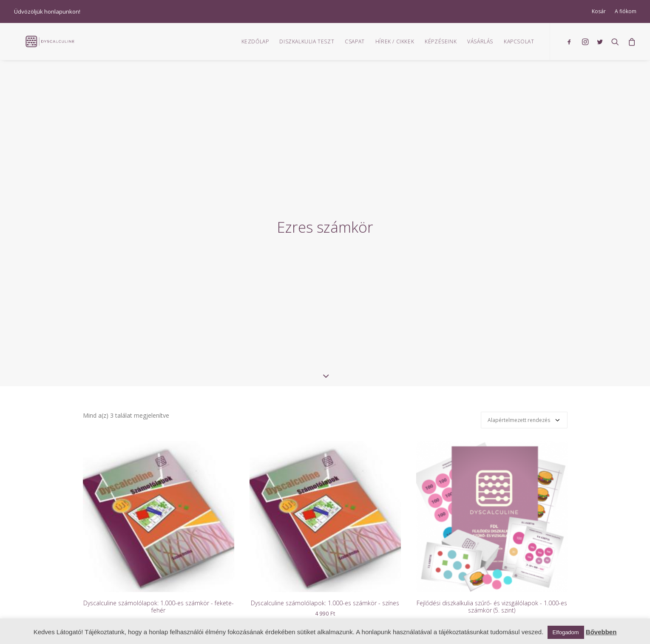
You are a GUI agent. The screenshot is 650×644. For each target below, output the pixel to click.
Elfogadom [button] (566, 632)
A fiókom (626, 11)
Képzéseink (441, 45)
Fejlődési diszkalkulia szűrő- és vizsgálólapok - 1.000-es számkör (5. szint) (492, 574)
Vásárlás (480, 45)
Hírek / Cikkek (395, 45)
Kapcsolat (519, 45)
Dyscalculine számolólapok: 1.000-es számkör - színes (325, 570)
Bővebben (601, 632)
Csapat (355, 45)
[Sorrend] (524, 387)
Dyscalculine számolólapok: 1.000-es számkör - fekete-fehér (159, 574)
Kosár (599, 11)
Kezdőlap (255, 45)
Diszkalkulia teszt (307, 45)
